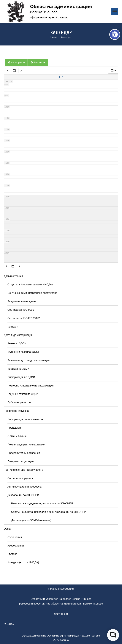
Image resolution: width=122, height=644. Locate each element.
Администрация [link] (13, 276)
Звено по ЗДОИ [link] (17, 343)
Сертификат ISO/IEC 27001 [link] (24, 318)
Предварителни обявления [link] (24, 453)
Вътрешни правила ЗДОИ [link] (23, 352)
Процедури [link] (14, 428)
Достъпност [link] (61, 614)
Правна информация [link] (61, 589)
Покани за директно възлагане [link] (26, 444)
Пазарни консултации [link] (21, 461)
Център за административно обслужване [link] (32, 293)
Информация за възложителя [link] (25, 419)
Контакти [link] (13, 327)
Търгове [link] (12, 554)
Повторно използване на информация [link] (30, 386)
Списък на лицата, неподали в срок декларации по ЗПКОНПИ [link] (49, 512)
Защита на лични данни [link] (22, 301)
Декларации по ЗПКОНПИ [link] (23, 495)
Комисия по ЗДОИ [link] (18, 369)
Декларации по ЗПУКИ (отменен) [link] (31, 520)
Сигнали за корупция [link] (20, 478)
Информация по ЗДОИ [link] (21, 377)
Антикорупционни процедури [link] (25, 487)
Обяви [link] (8, 529)
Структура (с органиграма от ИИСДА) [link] (30, 284)
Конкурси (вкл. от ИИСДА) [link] (23, 562)
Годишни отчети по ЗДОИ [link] (23, 394)
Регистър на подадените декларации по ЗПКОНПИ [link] (42, 503)
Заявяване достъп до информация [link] (28, 360)
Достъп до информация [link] (18, 335)
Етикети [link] (38, 62)
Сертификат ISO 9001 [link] (21, 310)
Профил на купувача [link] (16, 411)
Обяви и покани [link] (17, 436)
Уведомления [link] (16, 546)
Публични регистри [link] (19, 402)
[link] (115, 34)
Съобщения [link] (15, 537)
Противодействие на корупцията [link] (23, 470)
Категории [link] (16, 62)
